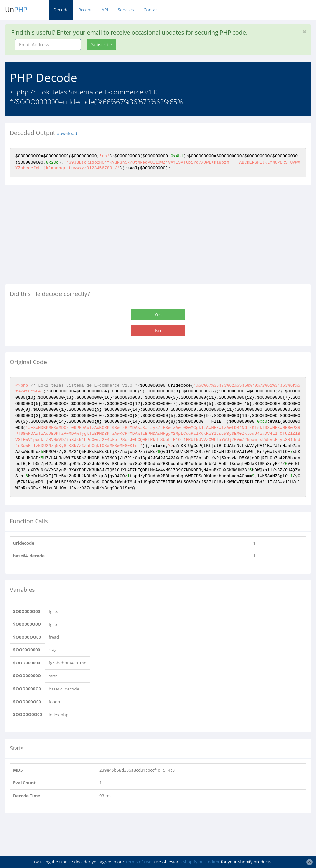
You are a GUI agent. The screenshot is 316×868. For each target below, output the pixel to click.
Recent (85, 10)
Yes (158, 314)
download (67, 133)
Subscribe (101, 44)
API (105, 10)
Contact (151, 10)
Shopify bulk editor (201, 862)
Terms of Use (138, 862)
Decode (61, 10)
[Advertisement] (60, 237)
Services (126, 10)
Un (16, 10)
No (158, 330)
